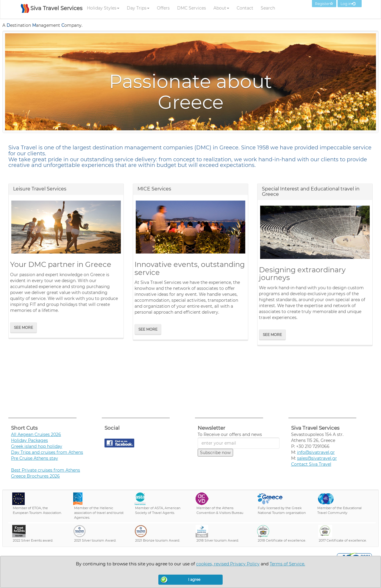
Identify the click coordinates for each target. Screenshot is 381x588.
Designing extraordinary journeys (302, 274)
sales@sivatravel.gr (317, 458)
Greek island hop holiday (37, 446)
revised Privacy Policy (237, 564)
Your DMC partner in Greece (61, 264)
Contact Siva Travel (311, 464)
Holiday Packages (29, 440)
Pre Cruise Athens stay (35, 458)
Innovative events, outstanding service (190, 268)
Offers (163, 8)
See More (24, 327)
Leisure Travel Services (40, 189)
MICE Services (154, 189)
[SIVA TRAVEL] (52, 11)
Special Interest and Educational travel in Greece (311, 191)
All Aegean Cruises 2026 (36, 434)
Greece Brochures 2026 (35, 476)
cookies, (205, 564)
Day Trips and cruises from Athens (47, 452)
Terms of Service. (287, 564)
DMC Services (192, 8)
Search (268, 8)
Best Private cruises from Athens (46, 470)
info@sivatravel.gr (316, 452)
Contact (245, 8)
